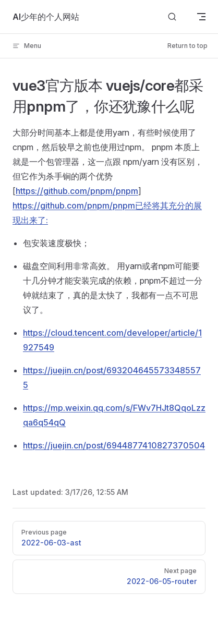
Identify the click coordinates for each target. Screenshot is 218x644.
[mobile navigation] (201, 17)
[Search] (172, 17)
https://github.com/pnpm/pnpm (77, 191)
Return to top (187, 46)
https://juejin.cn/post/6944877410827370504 (114, 445)
